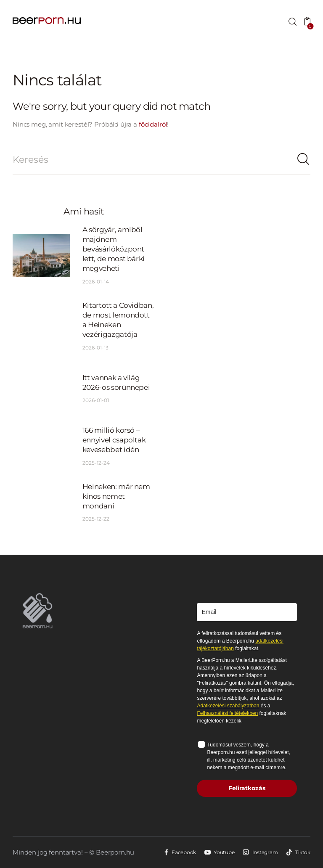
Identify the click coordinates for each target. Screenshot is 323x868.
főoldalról (153, 124)
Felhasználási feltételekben (227, 713)
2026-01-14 (96, 282)
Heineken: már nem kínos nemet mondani (116, 496)
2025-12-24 (96, 463)
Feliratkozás (247, 788)
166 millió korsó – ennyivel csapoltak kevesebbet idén (114, 440)
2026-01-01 (96, 400)
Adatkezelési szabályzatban (228, 706)
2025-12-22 (96, 519)
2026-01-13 (95, 348)
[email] (247, 612)
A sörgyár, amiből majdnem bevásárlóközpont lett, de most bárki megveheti (114, 249)
